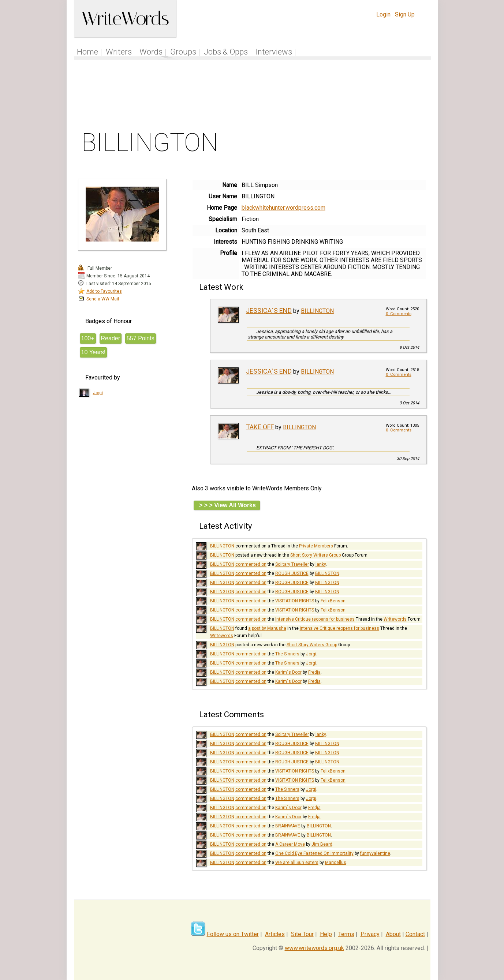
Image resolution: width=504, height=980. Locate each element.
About (393, 934)
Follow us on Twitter (233, 934)
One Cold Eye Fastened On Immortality (314, 853)
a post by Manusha (267, 628)
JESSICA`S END (269, 311)
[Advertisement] (252, 97)
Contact (415, 934)
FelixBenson (333, 601)
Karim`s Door (288, 672)
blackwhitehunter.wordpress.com (283, 208)
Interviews (274, 52)
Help (326, 934)
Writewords (395, 619)
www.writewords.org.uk (314, 948)
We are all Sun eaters (297, 863)
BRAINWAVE (288, 826)
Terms (346, 934)
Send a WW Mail (103, 299)
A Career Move (290, 844)
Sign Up (405, 14)
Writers (119, 52)
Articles (275, 934)
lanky (321, 564)
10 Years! (94, 352)
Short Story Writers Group (316, 555)
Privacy (370, 934)
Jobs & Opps (226, 52)
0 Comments (399, 314)
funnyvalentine (375, 853)
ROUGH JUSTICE (292, 573)
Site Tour (302, 934)
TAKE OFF (260, 427)
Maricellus (336, 863)
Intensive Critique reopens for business (315, 619)
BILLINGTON (317, 311)
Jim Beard (322, 844)
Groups (183, 52)
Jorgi (98, 393)
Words (151, 52)
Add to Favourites (104, 291)
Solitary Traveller (292, 564)
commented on (251, 564)
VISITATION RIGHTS (295, 601)
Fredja (314, 672)
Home (87, 52)
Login (383, 14)
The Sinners (287, 654)
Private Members (316, 546)
